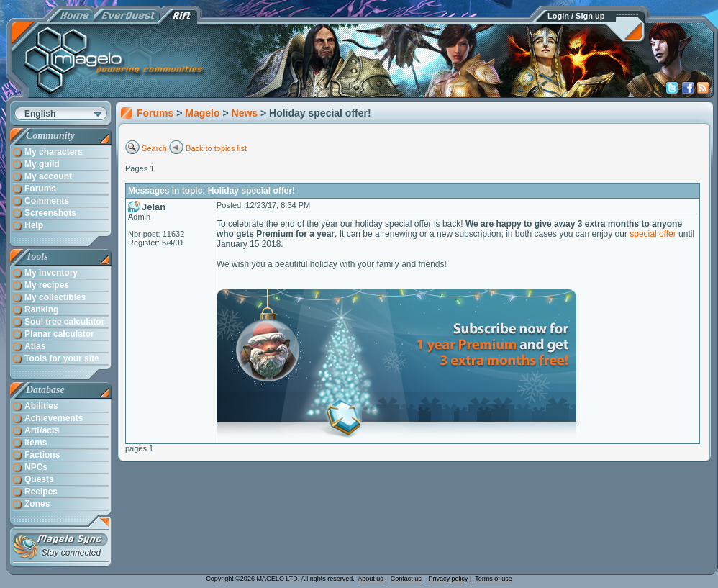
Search (154, 148)
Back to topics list (216, 148)
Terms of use (494, 579)
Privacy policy (449, 579)
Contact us (406, 579)
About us (371, 579)
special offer (653, 234)
